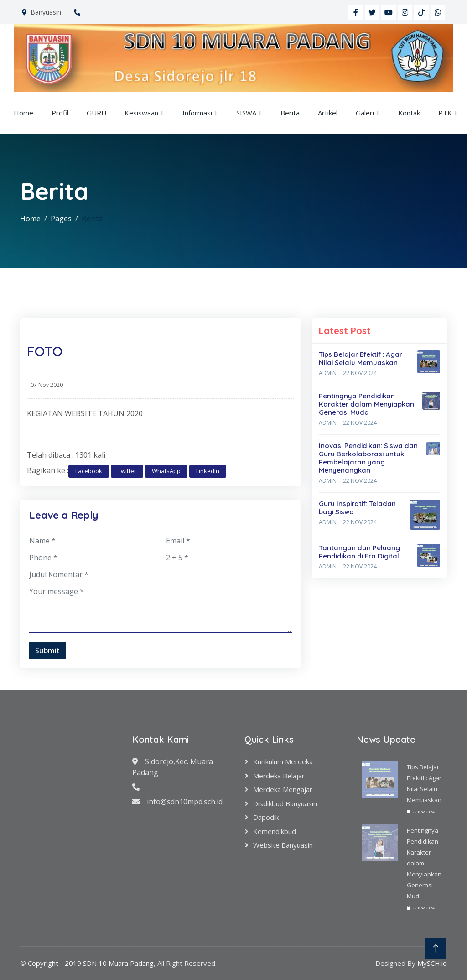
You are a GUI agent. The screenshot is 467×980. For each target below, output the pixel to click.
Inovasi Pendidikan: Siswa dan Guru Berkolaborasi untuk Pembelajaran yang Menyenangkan (368, 458)
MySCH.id (432, 963)
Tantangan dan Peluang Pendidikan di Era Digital (359, 552)
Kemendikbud (275, 831)
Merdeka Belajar (279, 776)
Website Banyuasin (283, 845)
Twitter (127, 471)
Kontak (409, 113)
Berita (290, 113)
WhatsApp (166, 471)
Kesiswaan (141, 113)
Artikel (328, 113)
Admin (328, 373)
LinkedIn (208, 471)
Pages (61, 219)
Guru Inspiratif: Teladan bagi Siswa (357, 508)
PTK (445, 113)
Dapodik (266, 817)
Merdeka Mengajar (283, 789)
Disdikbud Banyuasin (285, 803)
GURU (96, 113)
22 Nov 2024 (360, 373)
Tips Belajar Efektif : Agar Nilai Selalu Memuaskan (361, 358)
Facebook (89, 471)
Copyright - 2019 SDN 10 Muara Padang (91, 963)
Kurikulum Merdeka (283, 761)
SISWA (246, 113)
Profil (60, 113)
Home (23, 113)
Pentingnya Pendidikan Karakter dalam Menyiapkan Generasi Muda (366, 404)
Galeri (365, 113)
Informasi (197, 113)
